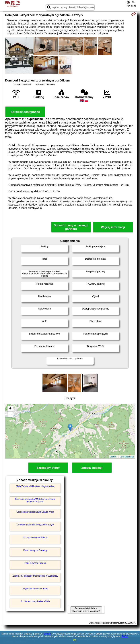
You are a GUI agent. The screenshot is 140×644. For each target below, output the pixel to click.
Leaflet (113, 457)
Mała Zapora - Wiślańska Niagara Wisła (35, 486)
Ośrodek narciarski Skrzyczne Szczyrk (35, 525)
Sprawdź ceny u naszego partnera (71, 227)
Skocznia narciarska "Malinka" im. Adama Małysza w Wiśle (35, 500)
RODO (125, 636)
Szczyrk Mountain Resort (35, 537)
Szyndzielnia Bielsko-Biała (35, 589)
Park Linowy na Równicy (35, 550)
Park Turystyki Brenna (35, 563)
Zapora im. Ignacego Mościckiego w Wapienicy (35, 576)
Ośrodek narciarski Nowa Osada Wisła (35, 512)
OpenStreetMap (127, 457)
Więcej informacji (113, 227)
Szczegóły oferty (48, 468)
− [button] (10, 414)
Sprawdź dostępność (25, 112)
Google (47, 634)
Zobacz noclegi (92, 468)
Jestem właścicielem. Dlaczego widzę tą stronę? (86, 610)
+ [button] (10, 409)
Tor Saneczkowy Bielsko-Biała (35, 601)
